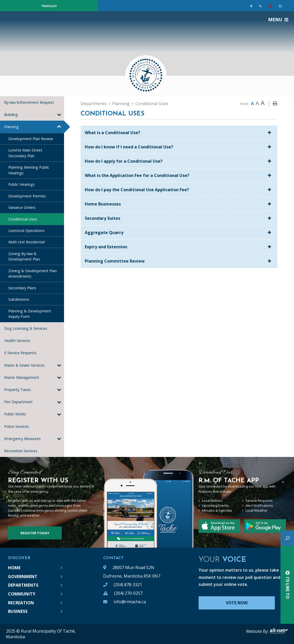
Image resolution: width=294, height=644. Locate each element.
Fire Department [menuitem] (18, 402)
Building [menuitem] (11, 115)
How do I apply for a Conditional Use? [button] (124, 161)
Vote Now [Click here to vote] (237, 603)
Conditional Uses (152, 104)
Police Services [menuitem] (17, 426)
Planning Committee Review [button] (115, 261)
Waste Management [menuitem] (22, 377)
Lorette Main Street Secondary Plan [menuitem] (25, 153)
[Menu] (278, 19)
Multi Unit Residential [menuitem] (26, 242)
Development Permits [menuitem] (27, 196)
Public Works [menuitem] (15, 414)
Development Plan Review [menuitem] (31, 139)
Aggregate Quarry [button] (104, 232)
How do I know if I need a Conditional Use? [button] (129, 147)
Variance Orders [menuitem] (22, 207)
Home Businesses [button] (103, 204)
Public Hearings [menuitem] (22, 184)
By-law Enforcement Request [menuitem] (29, 102)
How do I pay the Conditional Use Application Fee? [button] (137, 190)
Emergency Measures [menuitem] (22, 439)
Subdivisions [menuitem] (19, 299)
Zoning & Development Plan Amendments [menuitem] (33, 274)
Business (18, 611)
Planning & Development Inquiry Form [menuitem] (30, 314)
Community (22, 594)
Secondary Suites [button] (103, 218)
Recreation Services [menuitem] (22, 451)
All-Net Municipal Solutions (279, 631)
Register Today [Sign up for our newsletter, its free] (35, 533)
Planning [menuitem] (11, 127)
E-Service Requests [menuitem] (20, 353)
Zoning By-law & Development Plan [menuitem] (24, 256)
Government (23, 577)
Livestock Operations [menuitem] (26, 231)
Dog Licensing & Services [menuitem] (26, 328)
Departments (94, 104)
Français (49, 6)
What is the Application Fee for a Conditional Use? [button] (137, 175)
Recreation (21, 603)
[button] (59, 114)
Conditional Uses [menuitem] (23, 219)
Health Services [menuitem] (17, 341)
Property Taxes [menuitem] (17, 390)
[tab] (179, 133)
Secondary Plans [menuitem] (22, 288)
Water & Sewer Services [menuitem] (24, 365)
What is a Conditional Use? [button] (113, 133)
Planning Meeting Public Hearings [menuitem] (29, 170)
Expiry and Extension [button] (106, 247)
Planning (121, 104)
